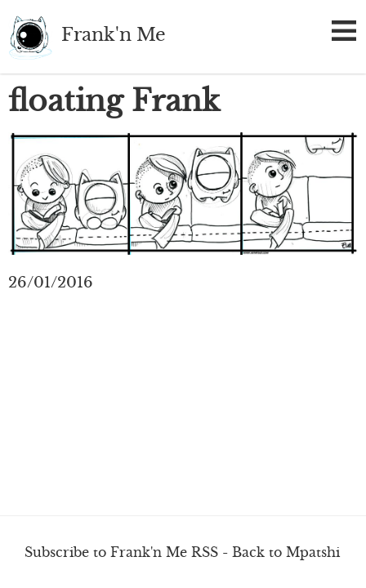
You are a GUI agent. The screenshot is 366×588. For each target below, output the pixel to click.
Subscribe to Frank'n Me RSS (121, 552)
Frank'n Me (31, 37)
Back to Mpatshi (286, 552)
